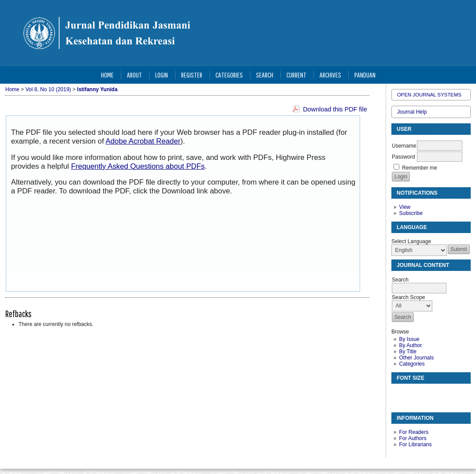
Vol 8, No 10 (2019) (48, 89)
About (134, 75)
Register (192, 75)
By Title (407, 352)
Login (162, 75)
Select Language (411, 241)
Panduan (365, 75)
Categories (412, 364)
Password (403, 157)
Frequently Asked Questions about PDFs (138, 166)
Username (404, 146)
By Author (410, 345)
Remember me (419, 168)
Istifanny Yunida (97, 89)
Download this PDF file (335, 109)
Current (296, 75)
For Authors (413, 438)
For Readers (414, 432)
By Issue (409, 339)
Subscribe (411, 213)
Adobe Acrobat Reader (143, 141)
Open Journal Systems (429, 95)
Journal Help (412, 112)
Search (265, 75)
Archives (330, 75)
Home (107, 75)
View (405, 207)
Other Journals (416, 358)
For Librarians (415, 444)
